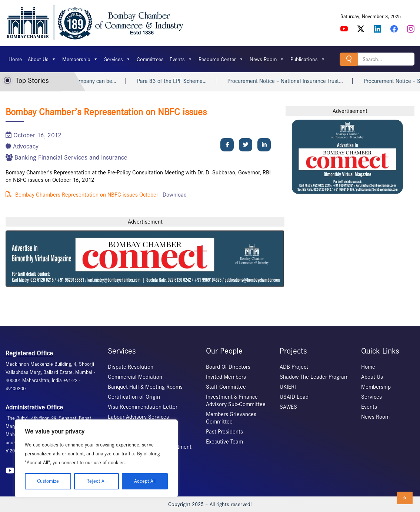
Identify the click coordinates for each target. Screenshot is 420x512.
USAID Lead (294, 397)
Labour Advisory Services (138, 417)
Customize (48, 481)
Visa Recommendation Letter (143, 407)
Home (15, 59)
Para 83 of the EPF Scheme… (178, 81)
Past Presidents (224, 432)
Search (349, 59)
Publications (308, 59)
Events (181, 59)
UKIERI (288, 387)
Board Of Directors (228, 367)
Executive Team (224, 442)
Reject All (96, 481)
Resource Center (221, 59)
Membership (80, 59)
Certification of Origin (134, 397)
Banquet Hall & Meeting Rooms (145, 387)
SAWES (288, 407)
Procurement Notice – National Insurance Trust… (291, 81)
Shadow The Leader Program (314, 377)
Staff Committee (226, 387)
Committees (150, 59)
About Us (42, 59)
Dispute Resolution (131, 367)
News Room (267, 59)
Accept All (145, 481)
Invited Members (226, 377)
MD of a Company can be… (90, 81)
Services (117, 59)
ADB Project (294, 367)
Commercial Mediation (135, 377)
